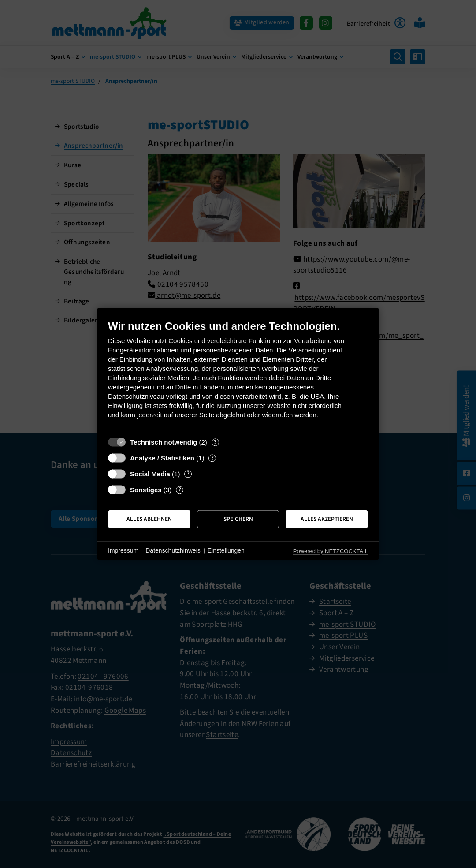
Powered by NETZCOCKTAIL (331, 551)
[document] (238, 376)
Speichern (238, 519)
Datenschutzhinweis (173, 550)
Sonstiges (146, 490)
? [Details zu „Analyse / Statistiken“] (212, 458)
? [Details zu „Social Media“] (188, 474)
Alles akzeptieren (327, 519)
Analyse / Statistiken (162, 458)
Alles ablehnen (149, 519)
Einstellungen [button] (226, 550)
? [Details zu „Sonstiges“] (180, 490)
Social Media (150, 474)
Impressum (123, 550)
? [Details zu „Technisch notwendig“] (215, 442)
